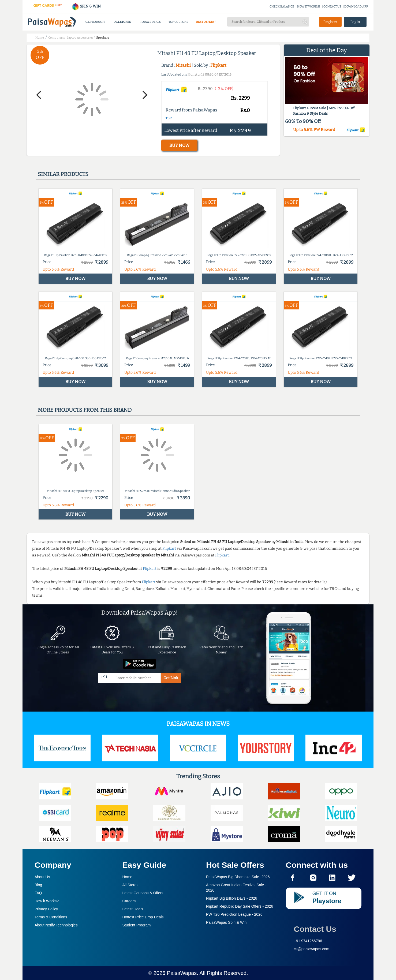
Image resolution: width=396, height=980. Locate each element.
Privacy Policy (46, 909)
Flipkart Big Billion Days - (232, 898)
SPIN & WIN (86, 6)
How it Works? (47, 901)
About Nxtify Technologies (56, 925)
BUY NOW (179, 145)
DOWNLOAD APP (356, 7)
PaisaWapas (182, 973)
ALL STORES (123, 22)
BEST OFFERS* (206, 22)
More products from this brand (85, 410)
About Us (42, 877)
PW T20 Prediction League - (234, 914)
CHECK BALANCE (282, 7)
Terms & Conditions (51, 917)
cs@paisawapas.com (312, 949)
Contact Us (315, 929)
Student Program (137, 925)
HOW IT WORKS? (309, 7)
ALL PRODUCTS (95, 22)
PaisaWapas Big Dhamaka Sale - (238, 877)
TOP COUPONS (178, 22)
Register (330, 22)
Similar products (63, 174)
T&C (169, 118)
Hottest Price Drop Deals (143, 917)
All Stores (130, 885)
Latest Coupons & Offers (143, 893)
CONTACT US (332, 7)
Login (355, 22)
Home (127, 877)
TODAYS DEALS (150, 22)
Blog (38, 885)
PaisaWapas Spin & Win (226, 922)
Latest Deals (133, 909)
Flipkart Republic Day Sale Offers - (240, 906)
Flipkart (218, 65)
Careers (129, 901)
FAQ (38, 893)
